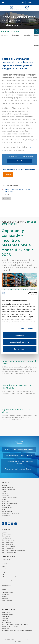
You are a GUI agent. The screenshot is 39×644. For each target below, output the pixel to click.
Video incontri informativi (9, 577)
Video (3, 575)
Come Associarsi (8, 557)
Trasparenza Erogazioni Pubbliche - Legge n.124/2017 (18, 630)
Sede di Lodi (5, 501)
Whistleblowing (6, 628)
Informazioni (5, 35)
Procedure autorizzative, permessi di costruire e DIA (19, 470)
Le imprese (6, 529)
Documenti (16, 35)
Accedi (30, 3)
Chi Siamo (6, 482)
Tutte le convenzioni (8, 569)
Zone (3, 509)
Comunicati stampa (8, 593)
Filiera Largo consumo (8, 546)
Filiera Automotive (7, 544)
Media (4, 590)
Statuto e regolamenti (8, 489)
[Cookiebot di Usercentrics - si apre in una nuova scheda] (28, 293)
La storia (4, 485)
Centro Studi (6, 585)
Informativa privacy (8, 614)
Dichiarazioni (6, 595)
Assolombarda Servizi (8, 581)
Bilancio (4, 491)
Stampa (7, 198)
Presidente (5, 599)
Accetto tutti (20, 335)
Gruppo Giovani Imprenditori (10, 513)
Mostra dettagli (27, 328)
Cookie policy (6, 616)
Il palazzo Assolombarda (9, 497)
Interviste (4, 597)
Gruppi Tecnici (6, 515)
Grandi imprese (6, 538)
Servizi (4, 564)
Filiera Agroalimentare (8, 540)
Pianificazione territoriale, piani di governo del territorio (19, 462)
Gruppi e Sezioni (7, 507)
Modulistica (27, 35)
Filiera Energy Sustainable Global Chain (14, 550)
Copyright (5, 620)
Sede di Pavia (6, 505)
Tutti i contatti (6, 579)
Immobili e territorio (10, 31)
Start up (4, 532)
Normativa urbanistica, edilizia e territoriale (19, 455)
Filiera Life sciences (8, 548)
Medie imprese (6, 536)
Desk (3, 567)
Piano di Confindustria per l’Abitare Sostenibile (17, 190)
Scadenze (5, 573)
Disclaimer (5, 618)
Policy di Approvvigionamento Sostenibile (15, 624)
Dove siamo (5, 495)
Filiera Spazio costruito (9, 552)
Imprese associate (7, 487)
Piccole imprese (6, 534)
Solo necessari (20, 349)
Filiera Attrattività (7, 542)
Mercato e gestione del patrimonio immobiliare (19, 450)
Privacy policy (6, 612)
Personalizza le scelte (20, 342)
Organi (4, 499)
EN (23, 2)
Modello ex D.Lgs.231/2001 (10, 626)
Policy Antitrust (6, 622)
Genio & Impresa (7, 601)
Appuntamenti (6, 571)
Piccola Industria (7, 511)
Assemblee (5, 493)
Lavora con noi (7, 605)
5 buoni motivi (6, 559)
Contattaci (8, 174)
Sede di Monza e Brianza (9, 503)
